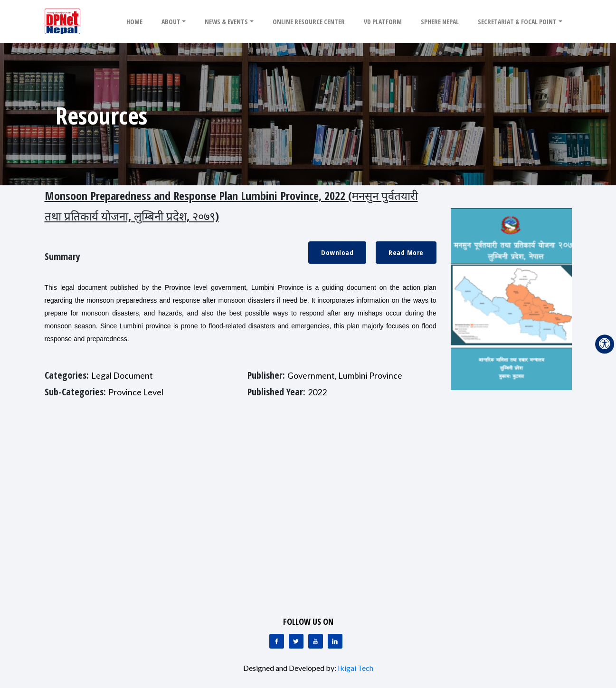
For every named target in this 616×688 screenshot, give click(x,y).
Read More (406, 252)
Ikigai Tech (355, 668)
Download (337, 252)
